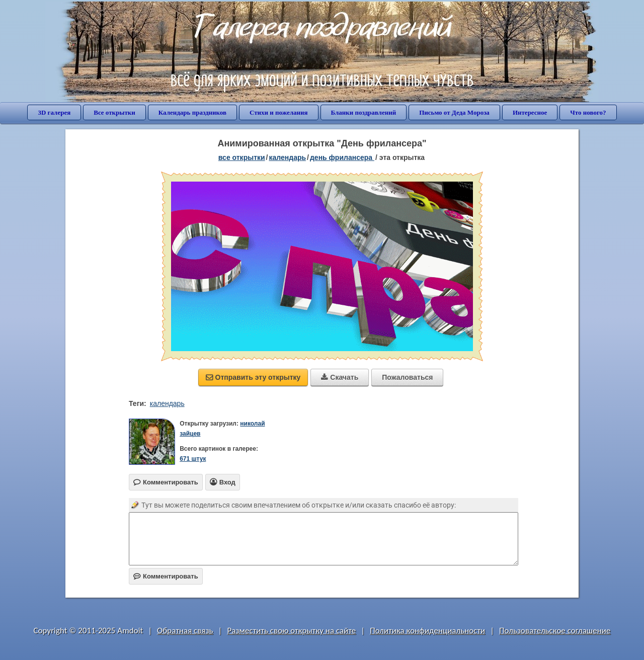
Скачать (340, 377)
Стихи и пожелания (279, 112)
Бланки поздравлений (364, 112)
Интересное (530, 112)
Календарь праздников (192, 112)
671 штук (193, 459)
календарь (167, 403)
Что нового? (588, 112)
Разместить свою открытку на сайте (291, 631)
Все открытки (114, 112)
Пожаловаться (407, 377)
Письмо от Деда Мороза (454, 112)
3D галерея (54, 112)
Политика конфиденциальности (427, 631)
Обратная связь (185, 631)
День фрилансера (342, 157)
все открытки (242, 157)
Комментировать (166, 576)
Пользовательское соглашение (555, 631)
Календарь (288, 157)
